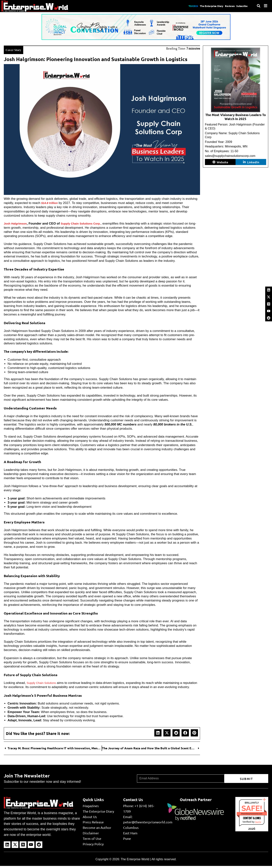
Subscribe (241, 6)
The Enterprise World (135, 863)
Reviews (225, 6)
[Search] (259, 6)
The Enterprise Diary (202, 6)
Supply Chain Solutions (43, 682)
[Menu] (266, 6)
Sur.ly (258, 825)
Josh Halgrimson (17, 223)
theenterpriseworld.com (252, 817)
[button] (158, 736)
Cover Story (15, 49)
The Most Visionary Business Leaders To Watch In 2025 (236, 117)
